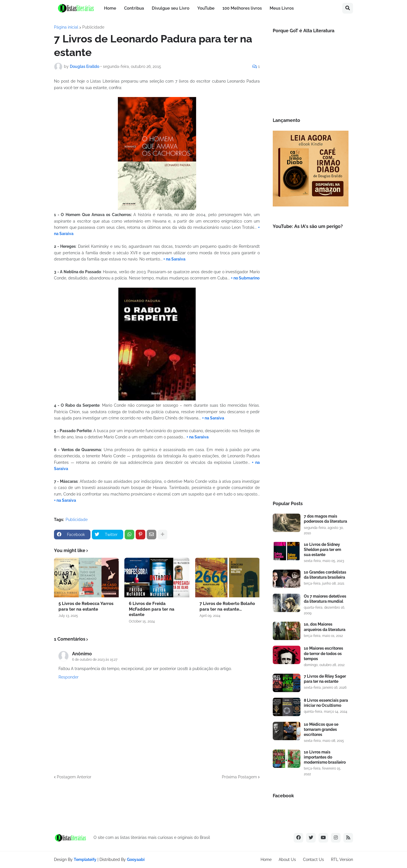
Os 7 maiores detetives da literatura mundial (325, 599)
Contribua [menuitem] (134, 8)
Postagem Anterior (74, 777)
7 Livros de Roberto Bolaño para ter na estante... (227, 606)
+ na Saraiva (174, 259)
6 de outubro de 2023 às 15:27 (95, 660)
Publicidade (93, 27)
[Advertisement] (311, 400)
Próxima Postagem (239, 777)
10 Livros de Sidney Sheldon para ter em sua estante (322, 550)
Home (266, 860)
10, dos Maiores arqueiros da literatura (325, 627)
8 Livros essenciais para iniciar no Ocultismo (326, 703)
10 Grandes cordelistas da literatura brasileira (325, 575)
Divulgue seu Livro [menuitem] (171, 8)
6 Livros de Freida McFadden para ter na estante (152, 609)
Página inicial (66, 27)
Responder (69, 677)
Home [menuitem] (110, 8)
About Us (287, 860)
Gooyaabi (136, 860)
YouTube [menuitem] (206, 8)
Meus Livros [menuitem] (282, 8)
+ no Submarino (245, 278)
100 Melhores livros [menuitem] (242, 8)
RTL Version (342, 860)
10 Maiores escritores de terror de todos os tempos (323, 653)
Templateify (85, 860)
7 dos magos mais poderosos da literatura (325, 519)
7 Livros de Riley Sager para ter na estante (325, 679)
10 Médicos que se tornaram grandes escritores (321, 729)
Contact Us (313, 860)
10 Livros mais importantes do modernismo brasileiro (325, 757)
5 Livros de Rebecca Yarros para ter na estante (86, 606)
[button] (348, 8)
